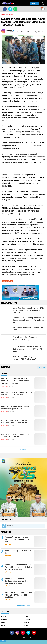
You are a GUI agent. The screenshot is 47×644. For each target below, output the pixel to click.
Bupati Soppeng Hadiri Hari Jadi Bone (18, 552)
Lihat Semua (24, 450)
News (3, 623)
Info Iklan (30, 638)
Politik (26, 623)
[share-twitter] (10, 9)
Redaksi (24, 638)
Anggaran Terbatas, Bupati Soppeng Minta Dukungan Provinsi (16, 408)
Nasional (10, 526)
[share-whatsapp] (15, 9)
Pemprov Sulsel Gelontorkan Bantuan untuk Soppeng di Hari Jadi (16, 394)
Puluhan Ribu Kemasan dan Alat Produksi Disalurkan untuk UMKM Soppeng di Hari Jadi (15, 381)
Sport (3, 626)
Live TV (34, 3)
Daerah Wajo (9, 15)
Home (3, 15)
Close (3, 641)
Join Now (17, 638)
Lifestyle (5, 620)
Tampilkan (41, 368)
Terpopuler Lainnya (24, 606)
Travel (26, 626)
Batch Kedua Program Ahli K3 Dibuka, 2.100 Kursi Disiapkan (17, 436)
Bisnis (4, 617)
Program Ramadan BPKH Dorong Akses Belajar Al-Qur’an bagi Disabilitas (18, 595)
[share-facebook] (5, 9)
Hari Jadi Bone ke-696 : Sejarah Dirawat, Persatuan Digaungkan (14, 422)
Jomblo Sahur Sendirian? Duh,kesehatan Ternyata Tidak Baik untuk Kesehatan (17, 581)
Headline (27, 617)
